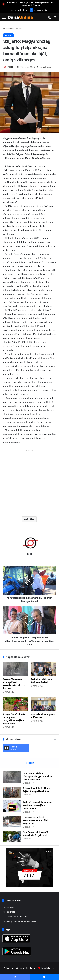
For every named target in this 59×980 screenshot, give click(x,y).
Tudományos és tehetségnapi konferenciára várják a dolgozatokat (38, 805)
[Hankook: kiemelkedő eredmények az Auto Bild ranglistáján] (12, 821)
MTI (9, 67)
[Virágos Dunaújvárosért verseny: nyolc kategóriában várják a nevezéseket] (15, 704)
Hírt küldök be (19, 10)
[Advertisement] (29, 482)
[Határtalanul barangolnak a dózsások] (44, 704)
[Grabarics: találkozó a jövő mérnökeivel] (44, 669)
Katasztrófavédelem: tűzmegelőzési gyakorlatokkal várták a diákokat (38, 776)
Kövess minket (39, 10)
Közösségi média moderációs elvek (19, 922)
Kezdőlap (9, 29)
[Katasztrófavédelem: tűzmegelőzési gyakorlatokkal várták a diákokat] (15, 669)
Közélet (19, 29)
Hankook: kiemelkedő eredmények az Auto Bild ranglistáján (35, 820)
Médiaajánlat (8, 912)
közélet (30, 519)
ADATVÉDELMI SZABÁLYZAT (16, 917)
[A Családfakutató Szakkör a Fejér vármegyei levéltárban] (12, 792)
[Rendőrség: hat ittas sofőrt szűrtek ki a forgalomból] (12, 836)
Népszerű (29, 763)
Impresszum (8, 907)
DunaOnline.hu (48, 968)
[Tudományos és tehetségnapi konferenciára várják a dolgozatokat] (12, 806)
